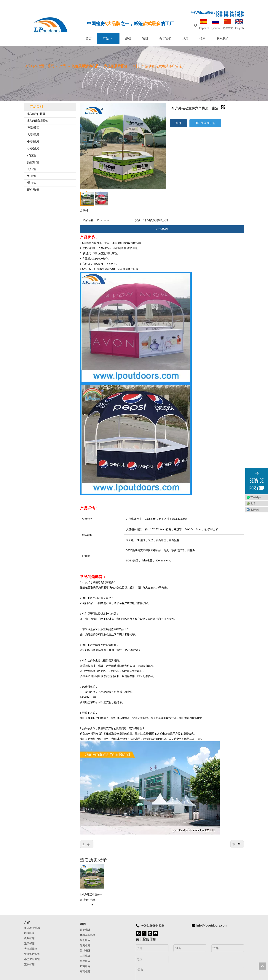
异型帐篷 (33, 128)
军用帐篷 (85, 971)
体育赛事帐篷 (88, 935)
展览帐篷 (85, 930)
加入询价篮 (208, 123)
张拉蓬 (32, 155)
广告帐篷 (85, 966)
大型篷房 (33, 135)
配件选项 (33, 190)
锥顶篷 (32, 176)
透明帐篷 (29, 943)
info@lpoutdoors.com (212, 926)
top (262, 966)
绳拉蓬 (32, 183)
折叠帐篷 (33, 162)
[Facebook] (138, 933)
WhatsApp (256, 497)
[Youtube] (156, 933)
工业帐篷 (85, 956)
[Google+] (144, 933)
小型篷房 (33, 148)
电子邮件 (255, 509)
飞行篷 (32, 169)
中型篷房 (33, 141)
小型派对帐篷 (32, 959)
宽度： (139, 220)
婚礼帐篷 (85, 940)
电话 (253, 503)
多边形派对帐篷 (38, 121)
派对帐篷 (85, 945)
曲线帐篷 (29, 933)
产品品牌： (89, 220)
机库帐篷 (85, 961)
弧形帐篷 (29, 938)
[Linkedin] (150, 933)
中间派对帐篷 (32, 954)
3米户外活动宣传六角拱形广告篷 (91, 897)
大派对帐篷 (31, 949)
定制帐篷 (29, 964)
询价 (178, 123)
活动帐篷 (85, 951)
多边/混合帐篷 (36, 114)
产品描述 (162, 229)
